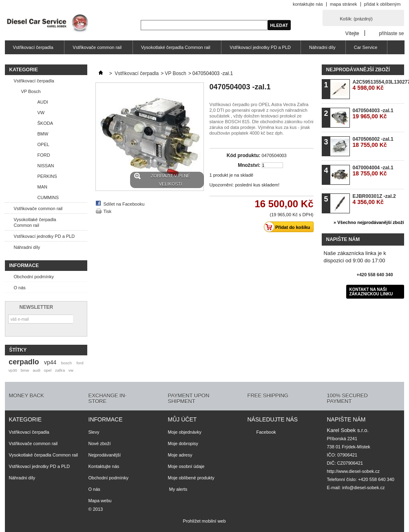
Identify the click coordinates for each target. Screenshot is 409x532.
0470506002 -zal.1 (373, 142)
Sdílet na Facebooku (124, 204)
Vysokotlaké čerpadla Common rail (175, 50)
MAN (42, 187)
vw (71, 370)
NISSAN (46, 166)
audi (36, 370)
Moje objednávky (185, 432)
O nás (20, 288)
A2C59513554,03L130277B (378, 85)
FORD (44, 155)
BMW (43, 134)
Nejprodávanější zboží (358, 70)
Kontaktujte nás (104, 466)
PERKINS (47, 176)
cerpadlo (24, 362)
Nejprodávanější (105, 455)
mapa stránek (344, 4)
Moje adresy (180, 455)
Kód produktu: (244, 155)
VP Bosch (31, 91)
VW (41, 113)
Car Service (366, 47)
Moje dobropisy (183, 443)
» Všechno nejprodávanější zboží (369, 222)
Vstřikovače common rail (96, 50)
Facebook (266, 432)
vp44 (50, 362)
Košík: (356, 19)
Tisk (108, 211)
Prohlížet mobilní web (204, 521)
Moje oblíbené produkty (191, 478)
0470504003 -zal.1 (373, 114)
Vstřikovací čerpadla (32, 50)
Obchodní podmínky (34, 277)
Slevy (94, 432)
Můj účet (182, 419)
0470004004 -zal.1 (373, 171)
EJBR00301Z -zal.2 (374, 199)
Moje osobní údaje (186, 466)
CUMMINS (48, 197)
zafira (60, 370)
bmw (25, 370)
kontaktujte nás (308, 4)
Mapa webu (100, 501)
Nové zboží (100, 443)
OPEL (43, 144)
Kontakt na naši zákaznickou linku (371, 292)
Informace (24, 266)
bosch (66, 363)
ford (80, 363)
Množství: (249, 165)
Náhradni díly (322, 47)
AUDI (43, 102)
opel (48, 370)
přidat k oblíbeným (382, 4)
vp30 (12, 370)
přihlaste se (391, 33)
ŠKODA (45, 123)
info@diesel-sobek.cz (364, 488)
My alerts (178, 489)
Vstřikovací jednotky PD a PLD (260, 47)
